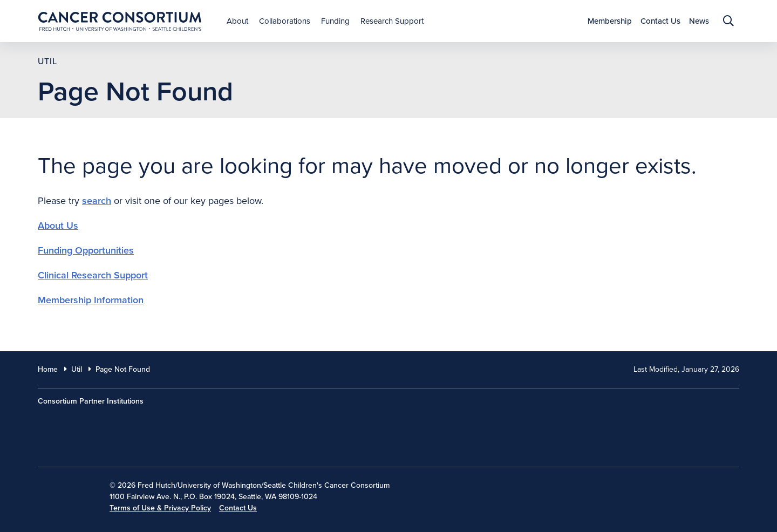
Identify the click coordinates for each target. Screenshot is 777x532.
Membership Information (91, 300)
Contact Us (238, 508)
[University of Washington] (224, 426)
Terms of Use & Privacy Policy (160, 508)
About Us (58, 226)
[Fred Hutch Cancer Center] (92, 426)
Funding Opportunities (86, 250)
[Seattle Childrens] (362, 426)
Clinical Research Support (93, 275)
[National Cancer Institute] (66, 493)
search (97, 201)
